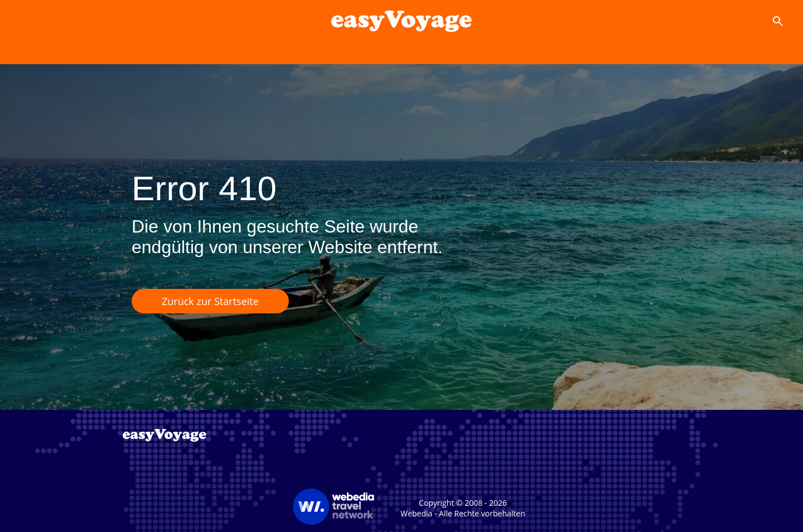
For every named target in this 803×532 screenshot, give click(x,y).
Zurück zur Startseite (210, 301)
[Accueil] (401, 21)
